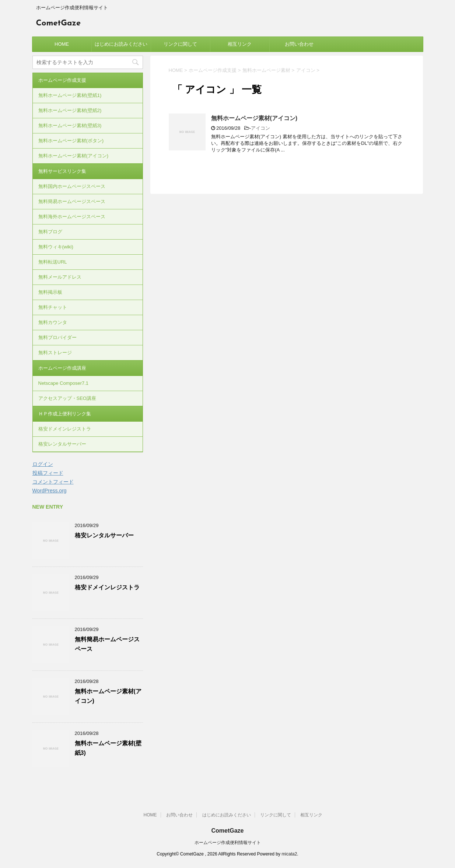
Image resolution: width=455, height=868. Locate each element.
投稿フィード (48, 473)
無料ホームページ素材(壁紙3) (70, 126)
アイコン (260, 128)
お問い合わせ (299, 44)
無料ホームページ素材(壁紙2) (70, 110)
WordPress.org (50, 491)
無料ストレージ (55, 353)
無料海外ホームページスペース (72, 217)
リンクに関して (180, 44)
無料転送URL (53, 262)
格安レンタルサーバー (62, 444)
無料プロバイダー (57, 337)
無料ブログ (50, 232)
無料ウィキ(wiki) (56, 247)
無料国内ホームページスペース (72, 186)
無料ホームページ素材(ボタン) (71, 141)
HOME (62, 44)
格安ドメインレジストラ (65, 429)
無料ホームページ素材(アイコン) (254, 118)
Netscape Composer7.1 (64, 383)
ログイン (43, 464)
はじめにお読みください (121, 44)
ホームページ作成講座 (62, 368)
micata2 (289, 854)
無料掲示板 (50, 292)
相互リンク (240, 44)
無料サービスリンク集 (62, 171)
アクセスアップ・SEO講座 (67, 398)
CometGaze (59, 23)
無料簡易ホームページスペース (72, 201)
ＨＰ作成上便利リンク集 (65, 414)
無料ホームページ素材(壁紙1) (70, 95)
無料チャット (53, 307)
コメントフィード (53, 482)
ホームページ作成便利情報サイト (228, 843)
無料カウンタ (53, 322)
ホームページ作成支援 (62, 80)
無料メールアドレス (60, 277)
